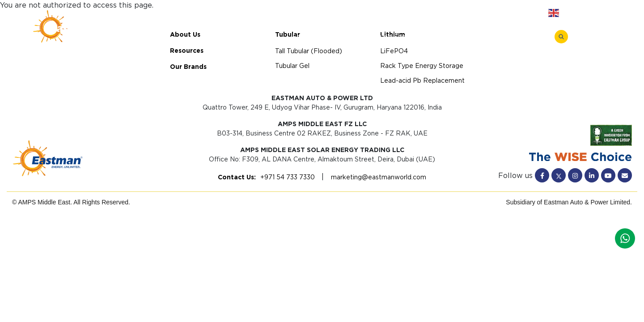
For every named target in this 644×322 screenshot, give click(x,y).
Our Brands (460, 13)
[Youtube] (608, 175)
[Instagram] (575, 175)
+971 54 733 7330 (288, 177)
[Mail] (625, 175)
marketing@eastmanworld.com (378, 177)
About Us (360, 13)
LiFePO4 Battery (313, 37)
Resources (409, 13)
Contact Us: (237, 177)
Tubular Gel (292, 66)
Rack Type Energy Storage (400, 37)
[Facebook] (542, 175)
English (565, 13)
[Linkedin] (592, 175)
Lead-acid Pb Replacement (503, 37)
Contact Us (513, 13)
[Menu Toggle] (585, 36)
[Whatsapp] (625, 238)
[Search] (561, 37)
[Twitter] (559, 175)
